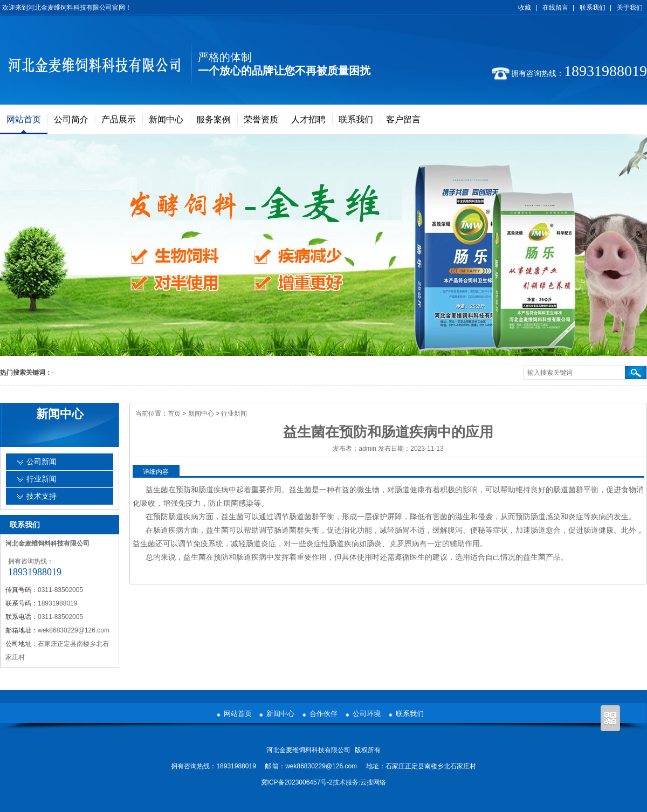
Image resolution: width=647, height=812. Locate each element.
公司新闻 (42, 462)
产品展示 (119, 119)
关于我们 (630, 8)
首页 (174, 414)
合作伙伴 (323, 714)
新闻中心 (166, 119)
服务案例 (214, 119)
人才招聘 (308, 119)
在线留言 (555, 8)
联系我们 (593, 8)
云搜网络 (373, 782)
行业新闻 (234, 414)
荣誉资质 (261, 119)
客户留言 (403, 119)
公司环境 (367, 714)
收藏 (525, 8)
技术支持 (42, 496)
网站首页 (24, 119)
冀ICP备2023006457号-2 (297, 782)
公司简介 (71, 119)
